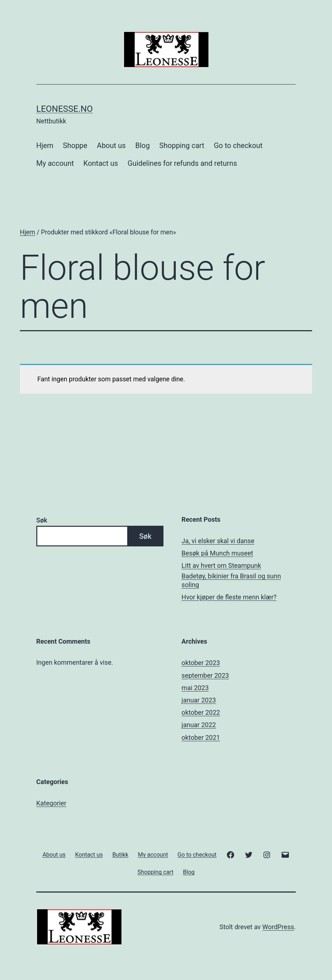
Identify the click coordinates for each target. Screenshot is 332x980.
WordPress (278, 927)
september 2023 (205, 675)
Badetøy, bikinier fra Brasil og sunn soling (231, 580)
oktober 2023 (201, 663)
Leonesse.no (65, 109)
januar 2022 (199, 725)
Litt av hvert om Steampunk (221, 565)
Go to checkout (238, 145)
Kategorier (51, 803)
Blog (142, 145)
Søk (42, 520)
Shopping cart (182, 145)
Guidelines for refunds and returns (182, 163)
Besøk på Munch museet (217, 553)
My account (55, 163)
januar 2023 (199, 700)
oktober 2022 (201, 712)
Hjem (45, 145)
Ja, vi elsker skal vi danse (218, 541)
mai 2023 (195, 688)
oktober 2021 (201, 737)
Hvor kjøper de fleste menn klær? (229, 597)
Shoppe (75, 145)
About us (111, 145)
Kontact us (101, 163)
